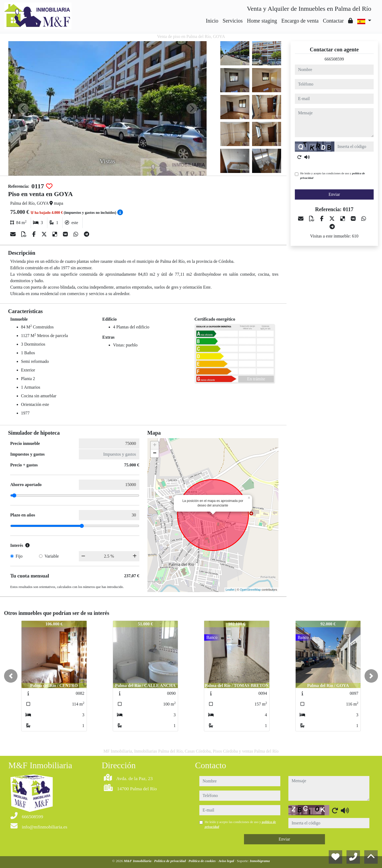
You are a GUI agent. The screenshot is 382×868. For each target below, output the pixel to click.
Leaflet (230, 590)
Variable (52, 556)
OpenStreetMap (250, 590)
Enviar (334, 194)
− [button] (155, 454)
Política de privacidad (170, 861)
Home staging (262, 21)
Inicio (212, 21)
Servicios (233, 21)
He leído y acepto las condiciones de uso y (333, 176)
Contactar (333, 21)
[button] (11, 676)
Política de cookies (203, 861)
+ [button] (155, 445)
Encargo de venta (300, 21)
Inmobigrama (260, 861)
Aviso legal (227, 861)
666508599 (334, 59)
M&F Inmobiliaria (138, 861)
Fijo (19, 556)
